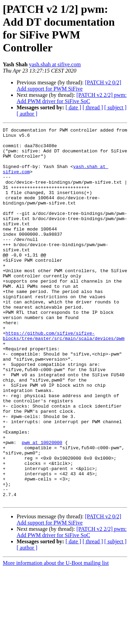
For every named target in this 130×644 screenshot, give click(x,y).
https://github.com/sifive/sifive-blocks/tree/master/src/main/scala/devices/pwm (64, 378)
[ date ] (73, 107)
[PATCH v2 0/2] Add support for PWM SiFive (69, 86)
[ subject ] (115, 107)
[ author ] (27, 114)
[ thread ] (93, 107)
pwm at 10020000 (42, 506)
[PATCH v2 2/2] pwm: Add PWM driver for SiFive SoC (72, 98)
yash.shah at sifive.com (55, 64)
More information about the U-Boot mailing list (56, 638)
